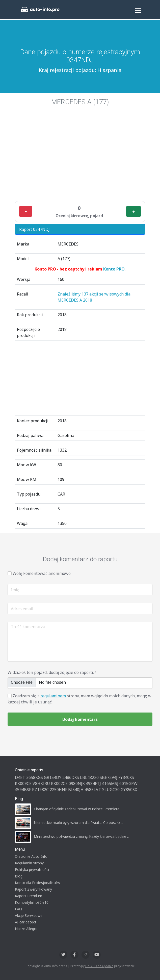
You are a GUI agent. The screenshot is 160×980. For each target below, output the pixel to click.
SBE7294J (109, 777)
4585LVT (93, 790)
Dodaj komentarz (80, 719)
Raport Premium (29, 896)
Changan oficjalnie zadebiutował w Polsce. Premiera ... (78, 809)
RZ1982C (40, 790)
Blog (19, 876)
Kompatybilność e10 (32, 902)
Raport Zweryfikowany (33, 889)
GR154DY (53, 777)
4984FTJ (93, 783)
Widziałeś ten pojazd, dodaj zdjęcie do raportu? (52, 672)
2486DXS (71, 777)
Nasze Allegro (26, 929)
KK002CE (59, 783)
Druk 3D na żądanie (99, 966)
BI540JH (76, 790)
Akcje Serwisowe (29, 915)
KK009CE (23, 783)
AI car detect (26, 922)
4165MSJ (110, 783)
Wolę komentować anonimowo (42, 573)
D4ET (20, 777)
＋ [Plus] (134, 211)
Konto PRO (114, 269)
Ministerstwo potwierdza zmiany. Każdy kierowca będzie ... (82, 836)
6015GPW (128, 783)
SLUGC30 (111, 790)
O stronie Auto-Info (31, 856)
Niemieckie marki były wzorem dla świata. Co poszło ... (78, 823)
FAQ (18, 909)
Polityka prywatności (32, 869)
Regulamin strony (29, 863)
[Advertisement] (80, 160)
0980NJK (77, 783)
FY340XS (126, 777)
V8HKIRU (41, 783)
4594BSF (23, 790)
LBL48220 (89, 777)
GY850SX (129, 790)
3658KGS (35, 777)
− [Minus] (26, 211)
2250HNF (58, 790)
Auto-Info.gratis (56, 966)
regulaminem (53, 696)
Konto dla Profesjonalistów (37, 883)
